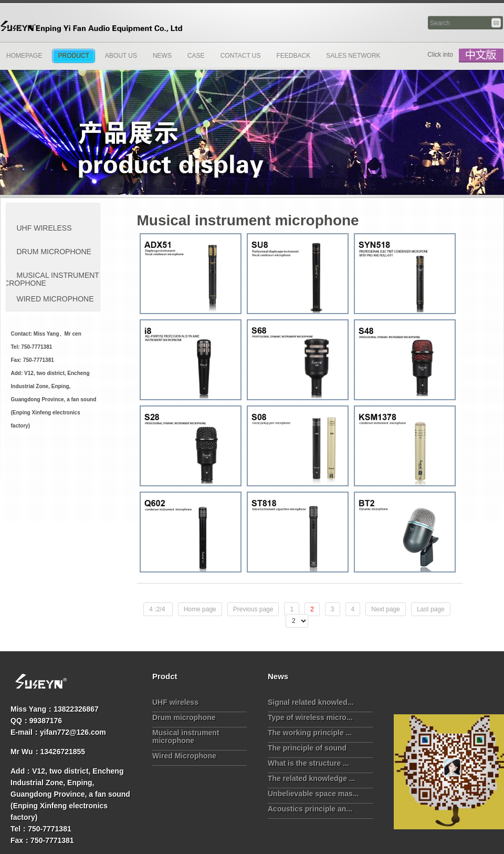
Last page (431, 609)
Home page (200, 609)
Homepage (24, 56)
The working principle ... (310, 733)
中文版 (481, 56)
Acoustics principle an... (310, 809)
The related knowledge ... (311, 778)
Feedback (294, 56)
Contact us (241, 56)
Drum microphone (184, 717)
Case (196, 56)
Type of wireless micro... (310, 717)
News (162, 56)
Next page (386, 609)
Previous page (253, 609)
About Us (121, 56)
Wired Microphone (184, 756)
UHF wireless (175, 702)
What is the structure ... (308, 763)
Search (497, 23)
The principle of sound (307, 748)
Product (73, 56)
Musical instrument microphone (186, 737)
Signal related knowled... (311, 702)
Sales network (353, 56)
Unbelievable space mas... (313, 794)
